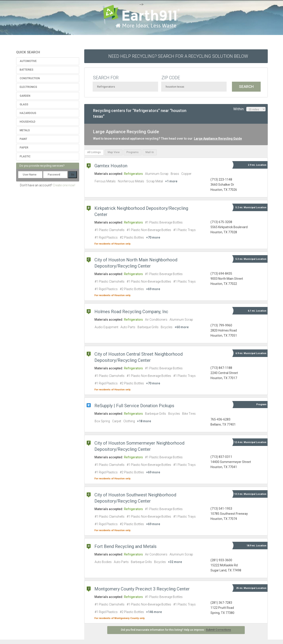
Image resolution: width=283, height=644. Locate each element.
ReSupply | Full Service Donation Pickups (134, 406)
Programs (133, 152)
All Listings (94, 152)
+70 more (153, 237)
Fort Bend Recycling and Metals (125, 546)
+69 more (153, 289)
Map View (114, 152)
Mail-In (150, 152)
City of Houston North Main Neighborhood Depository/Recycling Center (136, 263)
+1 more (171, 181)
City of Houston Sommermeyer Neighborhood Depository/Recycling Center (139, 446)
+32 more (175, 562)
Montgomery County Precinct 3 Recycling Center (142, 589)
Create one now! (64, 185)
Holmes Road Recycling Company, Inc (131, 312)
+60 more (182, 327)
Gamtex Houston (111, 166)
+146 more (154, 612)
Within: (249, 109)
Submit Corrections (218, 630)
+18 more (144, 421)
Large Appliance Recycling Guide (218, 139)
